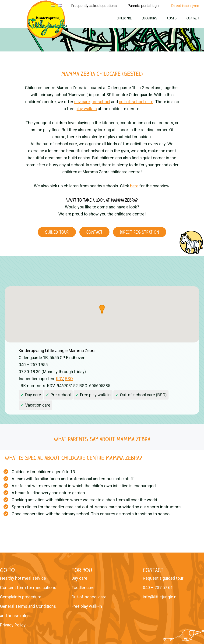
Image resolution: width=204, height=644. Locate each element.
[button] (102, 310)
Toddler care (83, 588)
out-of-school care (136, 102)
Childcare (124, 18)
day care (82, 102)
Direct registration (140, 232)
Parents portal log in (144, 6)
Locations (149, 18)
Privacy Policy (13, 625)
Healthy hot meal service (23, 578)
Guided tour (57, 232)
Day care (79, 578)
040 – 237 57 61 (158, 588)
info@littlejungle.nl (160, 597)
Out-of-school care (89, 597)
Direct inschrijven (185, 6)
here (134, 186)
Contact (193, 18)
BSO (69, 379)
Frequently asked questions (94, 6)
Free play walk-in (87, 606)
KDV (60, 379)
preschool (101, 102)
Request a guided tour (163, 578)
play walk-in (86, 109)
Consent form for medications (28, 588)
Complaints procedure (21, 597)
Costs (172, 18)
